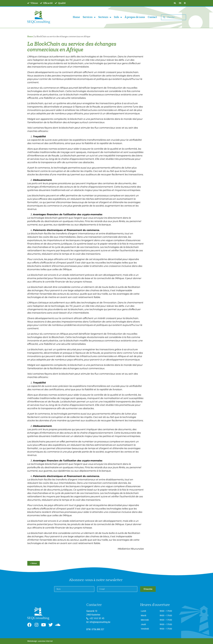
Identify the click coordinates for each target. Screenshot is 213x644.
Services (89, 17)
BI (185, 3)
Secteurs (105, 17)
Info (118, 17)
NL (175, 3)
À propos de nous (135, 17)
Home (76, 17)
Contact (152, 17)
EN (180, 3)
